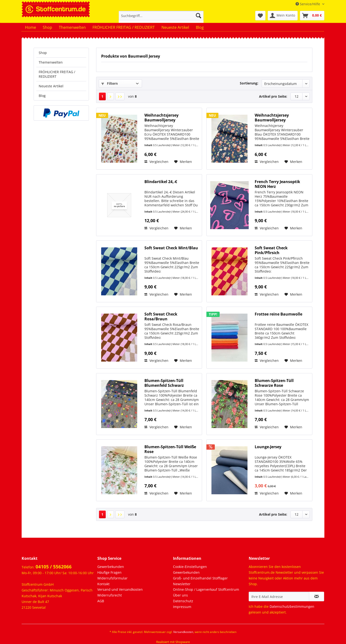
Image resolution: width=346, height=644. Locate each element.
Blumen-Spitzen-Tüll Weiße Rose (170, 449)
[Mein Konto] (283, 16)
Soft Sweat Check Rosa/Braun (161, 316)
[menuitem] (161, 18)
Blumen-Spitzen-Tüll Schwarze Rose (274, 383)
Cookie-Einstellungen (190, 567)
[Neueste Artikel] (175, 27)
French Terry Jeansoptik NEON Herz (277, 184)
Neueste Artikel (51, 86)
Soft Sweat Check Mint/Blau (171, 248)
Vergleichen (156, 162)
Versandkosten (183, 632)
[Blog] (200, 27)
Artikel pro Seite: (273, 96)
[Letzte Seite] (120, 96)
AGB (101, 601)
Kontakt (103, 584)
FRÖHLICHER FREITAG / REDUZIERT (57, 74)
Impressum (182, 607)
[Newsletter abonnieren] (317, 596)
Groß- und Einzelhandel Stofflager (200, 578)
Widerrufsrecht (110, 595)
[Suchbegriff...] (161, 16)
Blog (42, 96)
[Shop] (47, 27)
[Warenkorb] (312, 16)
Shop (43, 53)
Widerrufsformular (112, 578)
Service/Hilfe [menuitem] (308, 4)
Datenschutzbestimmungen (292, 606)
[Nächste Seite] (111, 96)
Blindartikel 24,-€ (161, 182)
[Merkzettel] (260, 16)
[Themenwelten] (72, 27)
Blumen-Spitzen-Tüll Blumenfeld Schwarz (164, 383)
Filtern (110, 83)
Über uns (180, 595)
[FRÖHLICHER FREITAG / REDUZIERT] (124, 27)
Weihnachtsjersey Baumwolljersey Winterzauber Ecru (162, 118)
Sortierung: (249, 83)
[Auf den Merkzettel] (183, 162)
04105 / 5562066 (54, 567)
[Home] (31, 27)
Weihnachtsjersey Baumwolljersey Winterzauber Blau (273, 118)
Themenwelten (51, 62)
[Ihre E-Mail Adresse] (279, 596)
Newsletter (182, 584)
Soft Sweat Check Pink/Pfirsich (271, 250)
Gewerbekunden (111, 567)
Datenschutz (183, 601)
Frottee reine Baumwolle (278, 314)
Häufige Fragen (109, 572)
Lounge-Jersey (268, 447)
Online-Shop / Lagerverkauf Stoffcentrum (206, 589)
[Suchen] (198, 16)
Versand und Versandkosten (120, 589)
